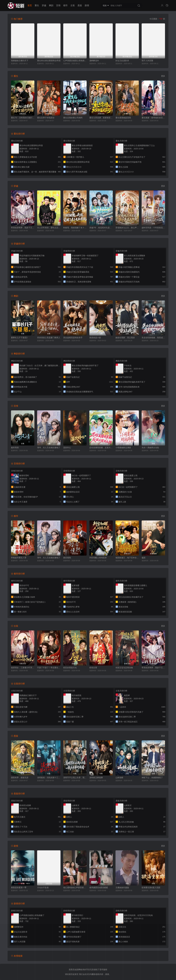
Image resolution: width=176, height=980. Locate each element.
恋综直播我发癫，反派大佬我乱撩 (101, 448)
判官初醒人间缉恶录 (98, 558)
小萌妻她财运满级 (123, 448)
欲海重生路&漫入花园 (151, 888)
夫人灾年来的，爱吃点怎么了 (49, 228)
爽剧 (51, 5)
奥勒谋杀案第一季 (19, 888)
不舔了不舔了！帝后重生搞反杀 (49, 668)
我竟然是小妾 (95, 338)
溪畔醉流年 (94, 61)
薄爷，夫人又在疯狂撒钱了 (49, 448)
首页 (30, 5)
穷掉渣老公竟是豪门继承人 (49, 338)
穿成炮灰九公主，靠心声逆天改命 (127, 228)
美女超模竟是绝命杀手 (73, 338)
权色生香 (93, 668)
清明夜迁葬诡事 (96, 778)
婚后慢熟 (67, 558)
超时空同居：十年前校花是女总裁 (153, 228)
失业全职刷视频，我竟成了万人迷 (153, 338)
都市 (65, 5)
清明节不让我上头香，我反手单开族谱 (75, 778)
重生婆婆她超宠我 (123, 118)
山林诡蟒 (119, 778)
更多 (163, 76)
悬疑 (80, 5)
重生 (37, 5)
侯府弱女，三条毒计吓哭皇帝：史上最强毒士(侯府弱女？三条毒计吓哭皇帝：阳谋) (23, 668)
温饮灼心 (67, 448)
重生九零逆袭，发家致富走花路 (101, 118)
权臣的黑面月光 (70, 668)
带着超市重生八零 (19, 558)
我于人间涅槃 (147, 61)
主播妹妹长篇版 (122, 888)
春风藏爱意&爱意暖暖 (99, 888)
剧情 (87, 5)
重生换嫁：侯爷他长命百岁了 (153, 118)
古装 (73, 5)
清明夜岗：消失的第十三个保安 (49, 778)
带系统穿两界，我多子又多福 (23, 228)
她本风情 (15, 448)
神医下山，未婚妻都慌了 (152, 778)
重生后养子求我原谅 (46, 118)
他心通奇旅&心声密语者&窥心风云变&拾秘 (75, 888)
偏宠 (144, 558)
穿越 (44, 5)
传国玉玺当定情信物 (124, 668)
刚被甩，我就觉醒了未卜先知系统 (75, 228)
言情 (58, 5)
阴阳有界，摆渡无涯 (20, 778)
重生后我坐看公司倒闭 (73, 118)
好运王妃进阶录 (122, 61)
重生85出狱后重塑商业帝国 (49, 61)
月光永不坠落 (43, 888)
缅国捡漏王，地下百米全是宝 (127, 558)
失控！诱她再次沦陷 (150, 448)
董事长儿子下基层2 (19, 338)
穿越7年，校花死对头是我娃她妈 (101, 228)
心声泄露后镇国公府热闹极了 (75, 61)
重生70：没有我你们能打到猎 (23, 118)
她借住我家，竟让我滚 (125, 338)
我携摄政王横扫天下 (20, 61)
